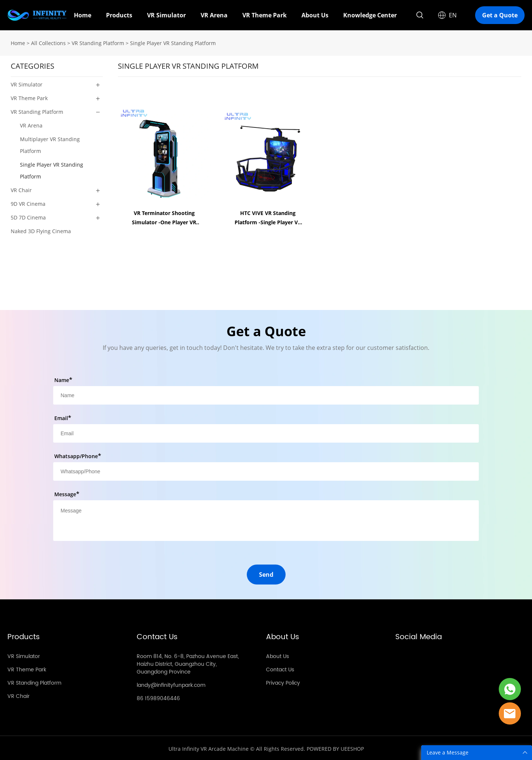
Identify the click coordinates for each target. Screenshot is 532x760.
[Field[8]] (266, 394)
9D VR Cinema (28, 202)
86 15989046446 (158, 697)
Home (83, 15)
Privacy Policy (283, 681)
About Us (315, 15)
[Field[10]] (266, 432)
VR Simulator (166, 15)
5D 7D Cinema (28, 216)
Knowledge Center (370, 15)
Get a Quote (500, 15)
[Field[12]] (266, 470)
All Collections (48, 42)
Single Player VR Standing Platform (173, 42)
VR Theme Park (265, 15)
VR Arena (214, 15)
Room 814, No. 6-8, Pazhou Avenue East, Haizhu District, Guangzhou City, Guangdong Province (188, 663)
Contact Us (280, 668)
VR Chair (21, 189)
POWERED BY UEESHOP (335, 747)
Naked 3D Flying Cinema (41, 230)
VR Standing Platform (98, 42)
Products (119, 15)
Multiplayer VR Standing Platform (50, 144)
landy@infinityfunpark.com (171, 684)
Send (266, 573)
